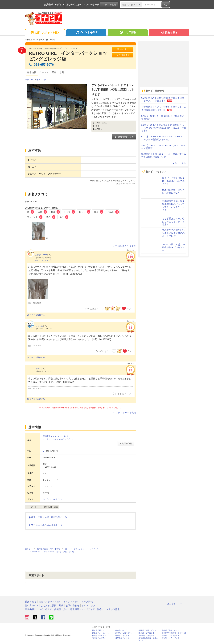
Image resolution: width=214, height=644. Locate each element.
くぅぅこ (39, 326)
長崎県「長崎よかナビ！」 (172, 630)
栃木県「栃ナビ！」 (100, 630)
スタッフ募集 (113, 609)
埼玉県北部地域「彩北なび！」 (148, 639)
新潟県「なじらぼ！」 (124, 633)
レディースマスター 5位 (44, 260)
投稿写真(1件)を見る (124, 246)
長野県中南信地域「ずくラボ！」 (175, 633)
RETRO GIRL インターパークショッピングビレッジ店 (68, 56)
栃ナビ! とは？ (173, 604)
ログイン (59, 4)
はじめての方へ (74, 4)
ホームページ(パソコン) (53, 499)
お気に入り (123, 49)
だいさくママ (41, 255)
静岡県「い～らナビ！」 (171, 636)
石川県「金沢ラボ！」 (101, 638)
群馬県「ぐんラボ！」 (101, 636)
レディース (30, 80)
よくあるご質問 (49, 605)
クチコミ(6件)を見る (124, 413)
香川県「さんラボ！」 (124, 636)
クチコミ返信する (36, 315)
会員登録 (48, 4)
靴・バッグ (41, 80)
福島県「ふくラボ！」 (101, 633)
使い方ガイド (32, 605)
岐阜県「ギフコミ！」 (147, 633)
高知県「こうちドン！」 (171, 638)
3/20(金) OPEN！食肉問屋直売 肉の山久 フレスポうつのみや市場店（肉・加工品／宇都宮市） (164, 128)
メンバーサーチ (91, 4)
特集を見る (169, 33)
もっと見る (179, 163)
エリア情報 (128, 33)
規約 (61, 605)
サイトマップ (88, 605)
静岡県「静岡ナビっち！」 (149, 630)
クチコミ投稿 (109, 4)
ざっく (38, 369)
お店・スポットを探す (45, 33)
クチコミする (123, 55)
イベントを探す (86, 33)
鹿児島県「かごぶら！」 (125, 638)
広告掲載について (34, 609)
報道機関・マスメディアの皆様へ (87, 609)
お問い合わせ (73, 605)
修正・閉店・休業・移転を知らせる (48, 517)
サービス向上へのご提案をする (45, 525)
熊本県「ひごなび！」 (124, 630)
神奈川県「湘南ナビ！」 (148, 636)
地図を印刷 (126, 444)
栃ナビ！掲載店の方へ (57, 609)
